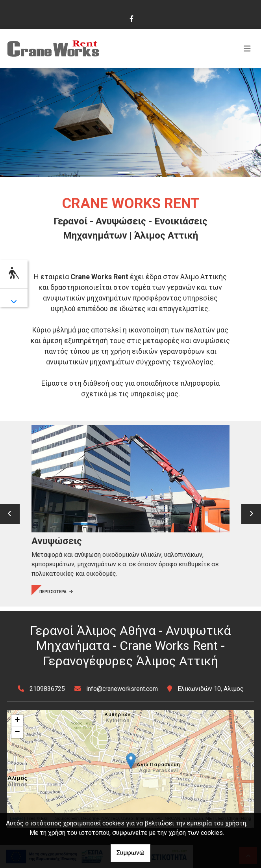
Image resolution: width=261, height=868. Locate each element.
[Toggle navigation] (247, 49)
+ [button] (17, 721)
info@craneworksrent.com (122, 689)
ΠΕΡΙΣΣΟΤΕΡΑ (56, 592)
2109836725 (47, 689)
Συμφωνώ (130, 853)
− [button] (17, 732)
